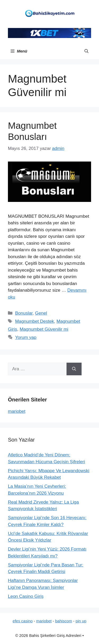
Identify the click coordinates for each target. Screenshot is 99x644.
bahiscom (64, 621)
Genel (41, 313)
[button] (86, 51)
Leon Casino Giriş (26, 596)
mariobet (17, 411)
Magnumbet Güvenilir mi (44, 329)
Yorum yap (26, 337)
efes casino (23, 621)
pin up (81, 621)
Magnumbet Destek (34, 321)
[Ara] (74, 369)
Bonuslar (24, 313)
